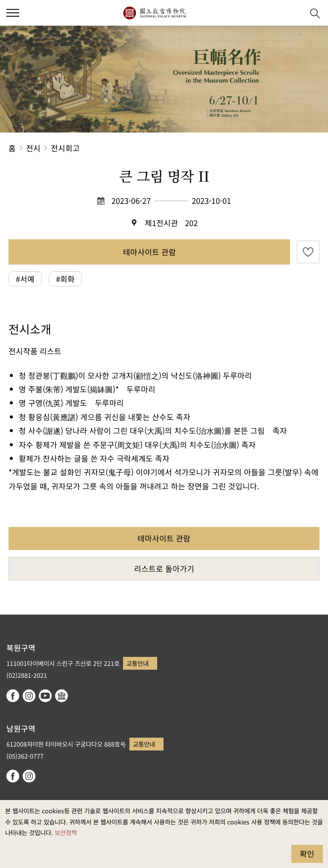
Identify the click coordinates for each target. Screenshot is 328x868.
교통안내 (138, 663)
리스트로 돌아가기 (164, 568)
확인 (307, 853)
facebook (13, 696)
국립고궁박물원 (154, 13)
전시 (33, 148)
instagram (29, 696)
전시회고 (65, 148)
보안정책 (66, 832)
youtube (45, 696)
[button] (294, 13)
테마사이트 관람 (149, 252)
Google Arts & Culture (61, 696)
